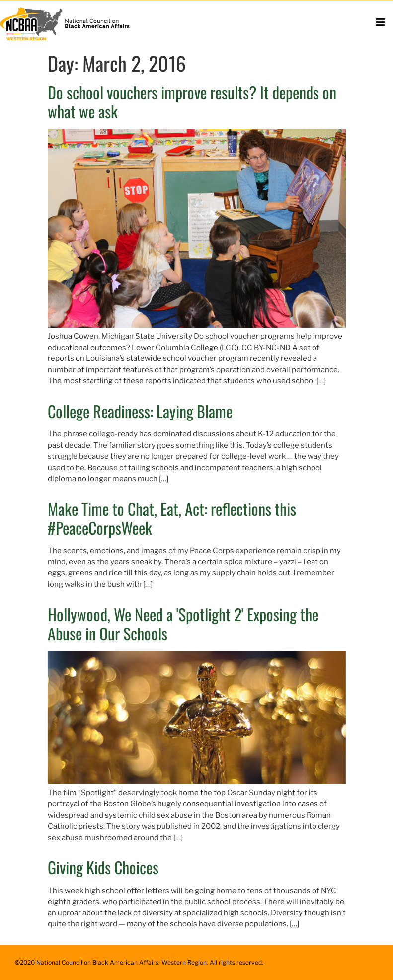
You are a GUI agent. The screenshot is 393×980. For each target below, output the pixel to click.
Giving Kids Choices (103, 867)
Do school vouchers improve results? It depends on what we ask (192, 102)
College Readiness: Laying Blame (140, 411)
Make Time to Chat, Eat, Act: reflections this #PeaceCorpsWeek (172, 518)
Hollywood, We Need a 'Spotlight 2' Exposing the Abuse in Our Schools (183, 623)
